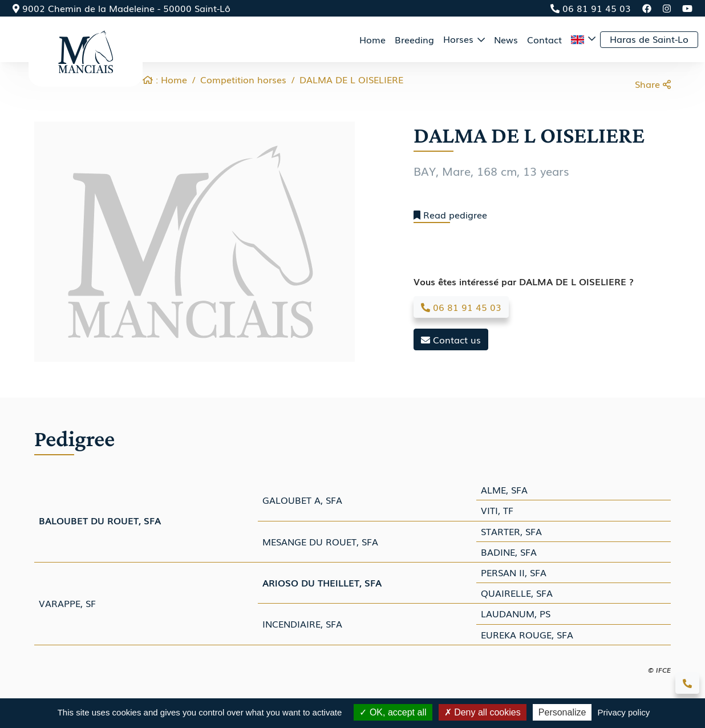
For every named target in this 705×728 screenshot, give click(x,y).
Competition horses (243, 79)
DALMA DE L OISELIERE (351, 79)
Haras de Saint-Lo (649, 39)
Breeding (414, 39)
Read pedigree (450, 215)
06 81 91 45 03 (591, 8)
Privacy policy (624, 712)
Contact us (451, 339)
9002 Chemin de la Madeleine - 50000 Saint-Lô (121, 8)
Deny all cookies (483, 712)
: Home (165, 79)
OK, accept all (393, 712)
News (506, 39)
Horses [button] (460, 39)
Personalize (562, 712)
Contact (544, 39)
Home (372, 39)
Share (653, 84)
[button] (583, 39)
